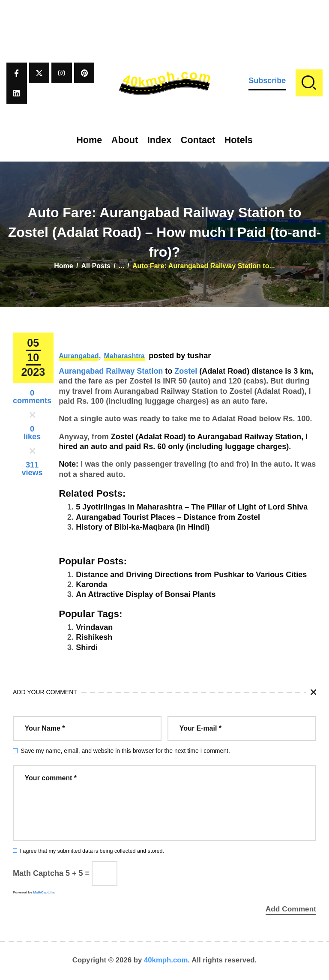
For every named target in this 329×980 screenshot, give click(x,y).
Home (63, 266)
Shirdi (87, 647)
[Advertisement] (164, 19)
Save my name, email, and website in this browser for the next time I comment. (125, 751)
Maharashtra (124, 356)
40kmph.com (166, 961)
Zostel (186, 371)
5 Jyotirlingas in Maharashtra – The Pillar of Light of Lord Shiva (192, 507)
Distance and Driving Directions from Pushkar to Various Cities (191, 575)
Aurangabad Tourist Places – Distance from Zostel (168, 517)
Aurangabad (79, 356)
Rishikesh (94, 637)
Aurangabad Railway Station (111, 371)
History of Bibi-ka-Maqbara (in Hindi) (143, 527)
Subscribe (267, 81)
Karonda (91, 584)
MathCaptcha (44, 892)
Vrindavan (94, 627)
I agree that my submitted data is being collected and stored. (92, 851)
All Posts (96, 266)
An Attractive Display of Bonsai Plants (146, 594)
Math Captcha (38, 873)
